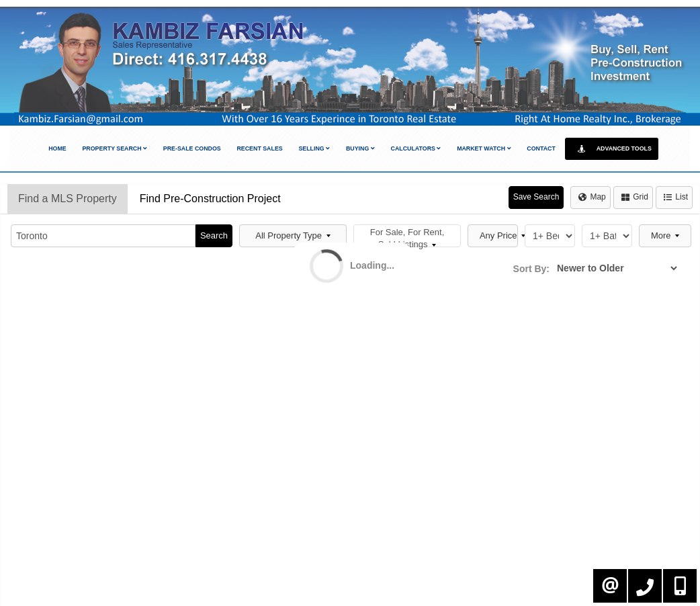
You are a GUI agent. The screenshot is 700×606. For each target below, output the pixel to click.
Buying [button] (360, 148)
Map (592, 197)
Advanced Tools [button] (612, 149)
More (665, 235)
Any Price (499, 235)
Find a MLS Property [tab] (68, 199)
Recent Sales (259, 148)
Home (57, 148)
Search (214, 235)
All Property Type (293, 235)
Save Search (536, 197)
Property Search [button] (115, 148)
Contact (541, 148)
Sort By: (531, 269)
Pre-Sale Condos (192, 148)
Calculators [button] (416, 148)
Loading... (372, 265)
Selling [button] (314, 148)
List (676, 197)
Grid (635, 197)
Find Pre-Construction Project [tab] (210, 199)
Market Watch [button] (484, 148)
